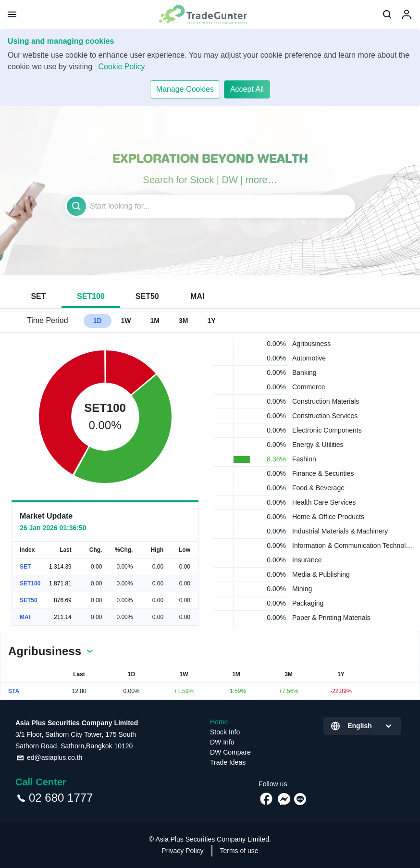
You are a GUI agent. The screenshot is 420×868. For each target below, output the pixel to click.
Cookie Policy (122, 67)
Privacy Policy (182, 851)
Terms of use (239, 851)
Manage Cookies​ (185, 89)
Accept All (247, 89)
